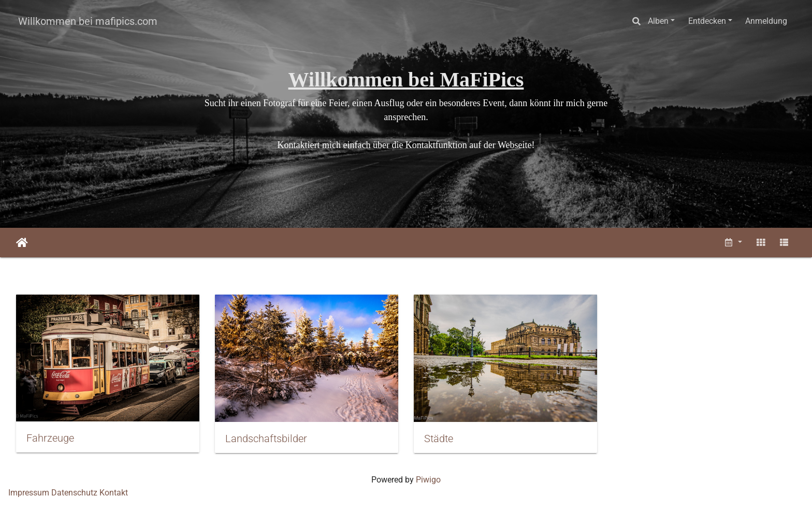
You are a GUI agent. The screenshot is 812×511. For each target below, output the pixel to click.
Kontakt (114, 493)
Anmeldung (766, 21)
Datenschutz (74, 493)
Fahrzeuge (50, 438)
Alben (658, 21)
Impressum (29, 493)
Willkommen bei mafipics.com (88, 21)
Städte (439, 439)
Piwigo (428, 480)
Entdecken (707, 21)
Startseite (22, 243)
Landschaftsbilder (266, 439)
